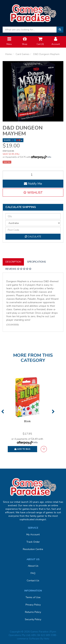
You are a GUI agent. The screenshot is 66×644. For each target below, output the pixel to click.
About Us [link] (33, 566)
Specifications (37, 262)
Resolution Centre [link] (33, 549)
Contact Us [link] (33, 581)
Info (49, 157)
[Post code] (33, 230)
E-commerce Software (37, 637)
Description (13, 262)
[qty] (33, 216)
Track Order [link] (33, 542)
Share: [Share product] (13, 140)
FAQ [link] (33, 573)
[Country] (33, 223)
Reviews (18, 269)
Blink (27, 421)
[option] (27, 416)
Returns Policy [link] (33, 612)
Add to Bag (22, 449)
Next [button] (53, 412)
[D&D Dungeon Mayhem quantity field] (33, 175)
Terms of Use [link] (33, 597)
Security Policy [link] (33, 619)
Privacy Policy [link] (33, 605)
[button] (33, 193)
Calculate (33, 237)
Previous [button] (3, 412)
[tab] (13, 262)
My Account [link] (33, 535)
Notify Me (33, 184)
